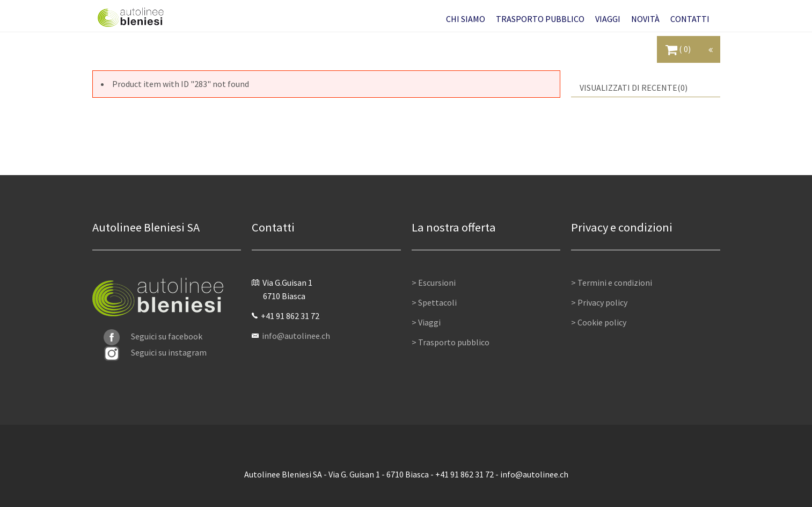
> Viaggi (426, 322)
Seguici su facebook (153, 336)
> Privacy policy (599, 302)
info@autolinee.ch (296, 336)
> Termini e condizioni (612, 283)
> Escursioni (434, 283)
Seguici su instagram (155, 352)
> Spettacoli (434, 302)
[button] (466, 19)
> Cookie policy (599, 322)
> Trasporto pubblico (451, 342)
